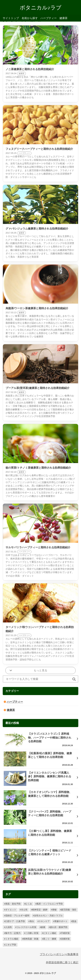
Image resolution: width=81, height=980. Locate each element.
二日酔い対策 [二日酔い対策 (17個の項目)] (32, 933)
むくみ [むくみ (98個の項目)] (29, 904)
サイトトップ (11, 18)
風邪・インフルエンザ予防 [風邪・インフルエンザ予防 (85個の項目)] (50, 904)
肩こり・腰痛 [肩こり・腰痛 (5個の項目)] (50, 939)
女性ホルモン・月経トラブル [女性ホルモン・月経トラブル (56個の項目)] (48, 916)
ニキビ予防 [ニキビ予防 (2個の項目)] (11, 945)
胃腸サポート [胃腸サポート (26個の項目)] (61, 921)
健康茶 (63, 18)
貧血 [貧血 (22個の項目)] (74, 921)
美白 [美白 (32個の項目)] (32, 921)
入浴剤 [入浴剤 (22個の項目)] (9, 927)
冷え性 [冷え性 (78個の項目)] (24, 910)
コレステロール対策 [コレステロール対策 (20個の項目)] (26, 927)
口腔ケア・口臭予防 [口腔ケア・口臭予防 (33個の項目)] (15, 921)
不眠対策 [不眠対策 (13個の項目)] (65, 933)
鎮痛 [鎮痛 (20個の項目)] (43, 927)
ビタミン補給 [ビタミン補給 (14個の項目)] (50, 933)
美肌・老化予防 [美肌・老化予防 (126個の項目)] (13, 904)
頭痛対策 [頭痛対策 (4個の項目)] (65, 939)
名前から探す (30, 18)
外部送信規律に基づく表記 (62, 962)
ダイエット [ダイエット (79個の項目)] (11, 910)
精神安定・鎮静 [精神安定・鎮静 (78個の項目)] (40, 910)
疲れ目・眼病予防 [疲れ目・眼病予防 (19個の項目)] (59, 927)
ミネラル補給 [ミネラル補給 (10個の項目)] (12, 939)
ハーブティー (49, 18)
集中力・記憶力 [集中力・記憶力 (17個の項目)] (13, 933)
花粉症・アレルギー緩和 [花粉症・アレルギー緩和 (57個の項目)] (17, 916)
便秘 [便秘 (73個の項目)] (54, 910)
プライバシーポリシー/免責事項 (59, 954)
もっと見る (40, 670)
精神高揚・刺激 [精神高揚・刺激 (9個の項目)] (31, 939)
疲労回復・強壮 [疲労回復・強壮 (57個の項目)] (69, 910)
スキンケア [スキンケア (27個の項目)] (44, 921)
